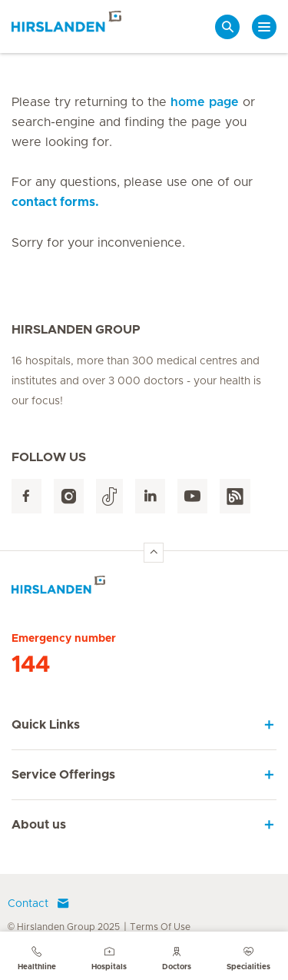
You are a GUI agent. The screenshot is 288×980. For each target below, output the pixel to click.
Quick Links (46, 725)
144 (31, 665)
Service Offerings (63, 775)
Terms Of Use (160, 927)
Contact (39, 904)
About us (39, 825)
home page (205, 102)
